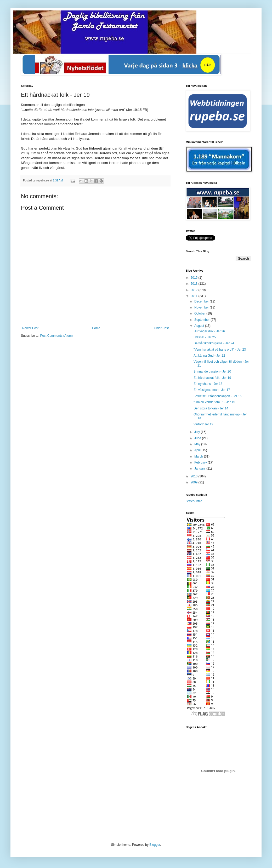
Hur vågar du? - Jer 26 (209, 331)
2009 (195, 482)
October (200, 313)
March (199, 456)
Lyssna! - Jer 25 (205, 337)
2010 (195, 476)
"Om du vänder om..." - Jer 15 (214, 402)
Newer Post (30, 328)
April (198, 450)
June (198, 438)
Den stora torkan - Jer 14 (211, 408)
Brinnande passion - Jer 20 (212, 372)
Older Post (161, 328)
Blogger (155, 845)
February (201, 462)
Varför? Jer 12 (203, 424)
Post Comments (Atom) (56, 336)
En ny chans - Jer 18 (208, 384)
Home (96, 328)
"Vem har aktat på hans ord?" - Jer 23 (220, 350)
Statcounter (194, 501)
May (198, 444)
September (202, 320)
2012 (195, 290)
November (202, 307)
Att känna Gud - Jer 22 (209, 356)
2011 (195, 296)
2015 (195, 278)
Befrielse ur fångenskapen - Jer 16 (217, 396)
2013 (195, 284)
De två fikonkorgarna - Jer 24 (214, 343)
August (200, 326)
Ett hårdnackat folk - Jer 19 (212, 378)
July (198, 432)
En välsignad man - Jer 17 (212, 390)
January (200, 469)
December (202, 301)
